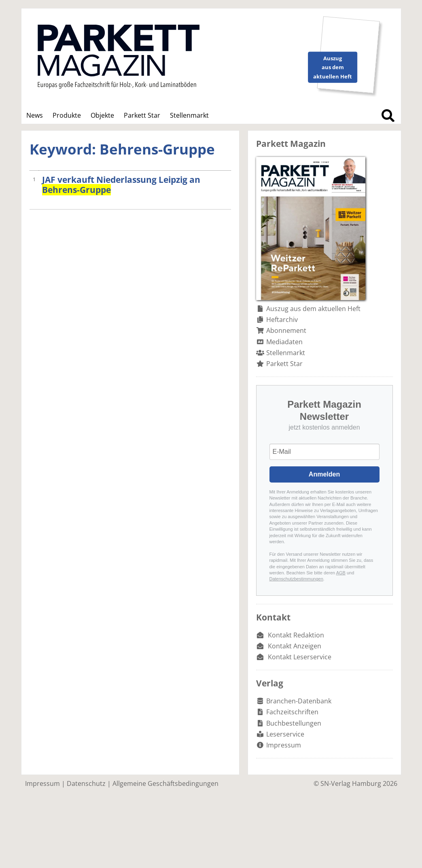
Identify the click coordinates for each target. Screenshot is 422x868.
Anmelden (324, 474)
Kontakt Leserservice (300, 657)
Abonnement (286, 330)
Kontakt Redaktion (296, 635)
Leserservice (285, 734)
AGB (341, 573)
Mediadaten (284, 342)
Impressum (284, 745)
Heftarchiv (282, 320)
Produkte (67, 115)
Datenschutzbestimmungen (296, 579)
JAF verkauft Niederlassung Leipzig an (121, 185)
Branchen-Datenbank (299, 701)
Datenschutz (86, 783)
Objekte (102, 115)
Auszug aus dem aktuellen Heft (313, 309)
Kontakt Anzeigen (295, 646)
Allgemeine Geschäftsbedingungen (165, 783)
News (35, 115)
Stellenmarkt (189, 115)
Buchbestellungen (294, 723)
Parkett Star (142, 115)
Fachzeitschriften (292, 712)
